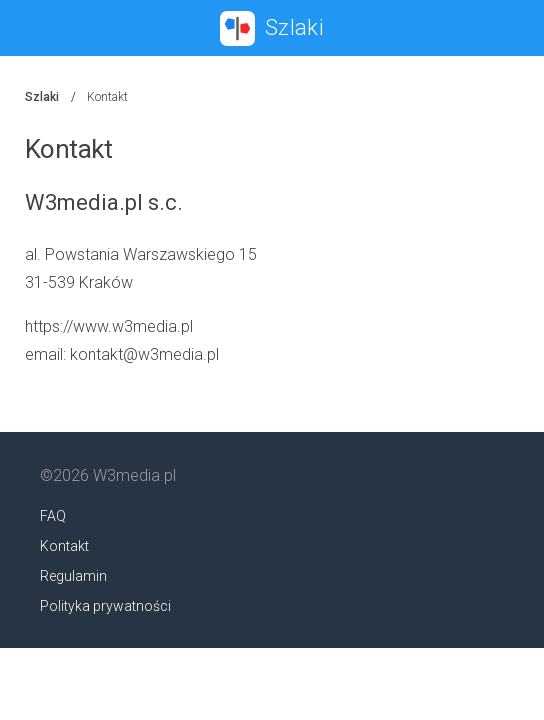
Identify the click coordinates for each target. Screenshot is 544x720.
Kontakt (64, 546)
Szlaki (42, 97)
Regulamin (73, 576)
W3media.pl (134, 475)
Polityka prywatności (105, 606)
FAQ (53, 516)
